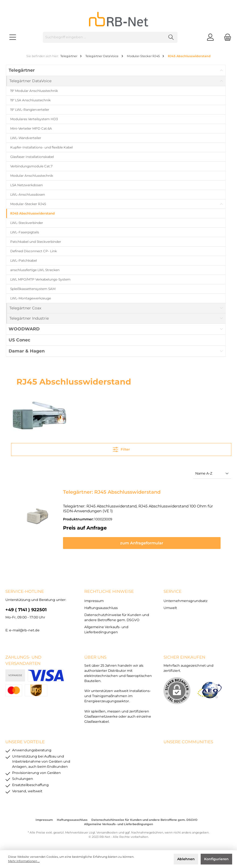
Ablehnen (186, 859)
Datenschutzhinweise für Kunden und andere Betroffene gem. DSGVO (144, 820)
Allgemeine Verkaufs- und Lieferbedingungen (119, 824)
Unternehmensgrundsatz (185, 601)
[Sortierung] (212, 474)
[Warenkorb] (226, 37)
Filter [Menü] (121, 448)
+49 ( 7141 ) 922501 (26, 610)
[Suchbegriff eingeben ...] (104, 37)
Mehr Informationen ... (24, 861)
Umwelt (170, 608)
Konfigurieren (216, 859)
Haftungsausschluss (101, 608)
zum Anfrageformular (145, 543)
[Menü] (13, 37)
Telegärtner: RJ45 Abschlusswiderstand (112, 492)
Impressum (94, 601)
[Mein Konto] (210, 37)
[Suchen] (171, 37)
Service (172, 591)
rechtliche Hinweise (109, 591)
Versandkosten (107, 833)
